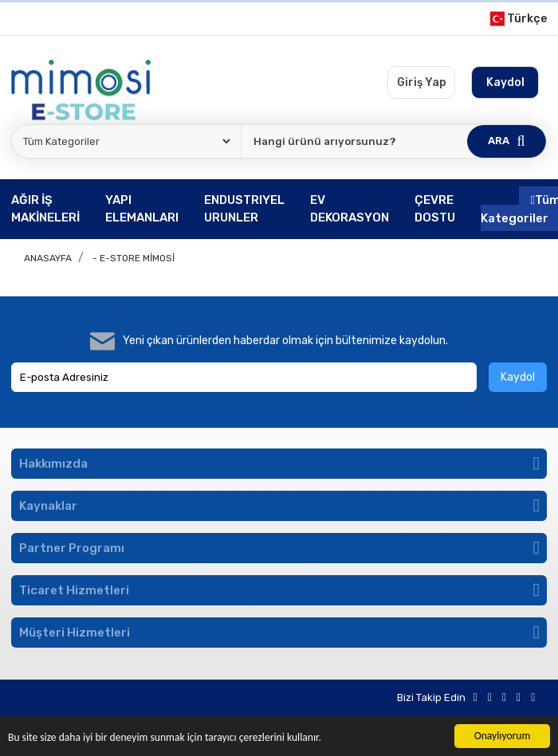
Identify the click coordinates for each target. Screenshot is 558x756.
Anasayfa (48, 258)
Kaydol (518, 377)
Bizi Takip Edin (431, 697)
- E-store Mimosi (134, 258)
